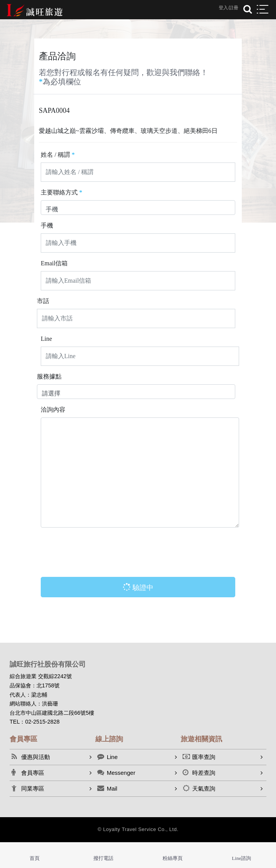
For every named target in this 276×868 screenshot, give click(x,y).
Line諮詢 (241, 858)
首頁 (35, 858)
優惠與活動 (31, 757)
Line (46, 339)
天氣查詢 (199, 788)
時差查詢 (199, 772)
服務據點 (49, 376)
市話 (43, 301)
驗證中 (137, 587)
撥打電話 (103, 858)
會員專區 (28, 772)
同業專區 (28, 788)
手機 (47, 225)
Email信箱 (54, 263)
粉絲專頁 (173, 858)
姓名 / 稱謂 (58, 155)
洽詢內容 (53, 410)
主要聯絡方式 (62, 192)
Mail (107, 788)
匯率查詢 (199, 757)
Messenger (116, 772)
